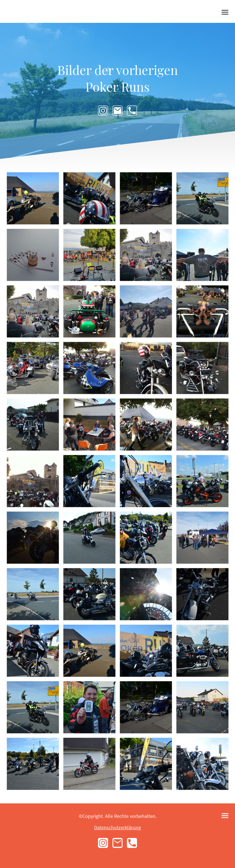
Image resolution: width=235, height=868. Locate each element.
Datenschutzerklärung (117, 827)
